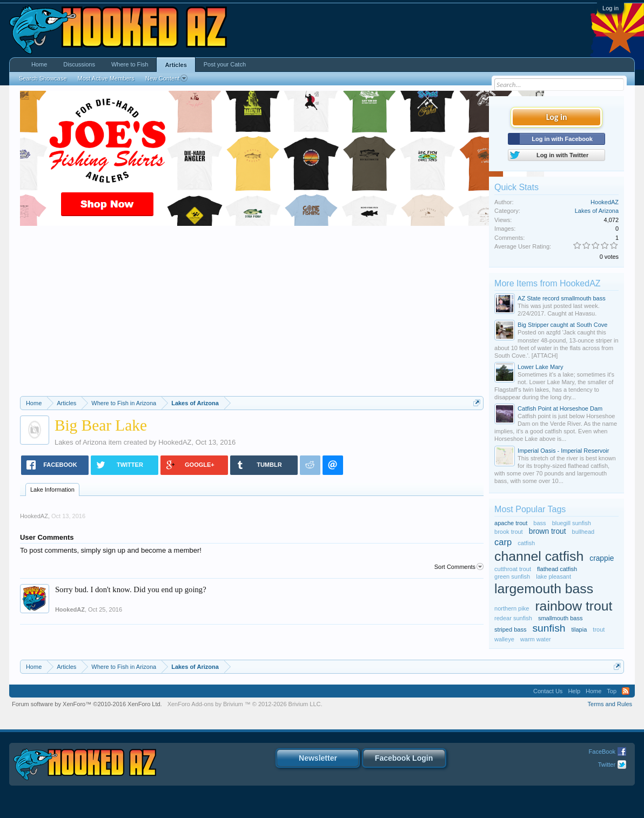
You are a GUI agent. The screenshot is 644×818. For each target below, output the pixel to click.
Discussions (79, 64)
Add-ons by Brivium (245, 704)
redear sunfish (513, 618)
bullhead (583, 532)
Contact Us (548, 691)
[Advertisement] (252, 315)
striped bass (510, 629)
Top (612, 691)
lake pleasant (554, 576)
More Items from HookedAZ (548, 283)
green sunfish (512, 576)
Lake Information (52, 490)
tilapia (579, 629)
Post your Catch (225, 64)
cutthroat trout (513, 569)
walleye (504, 639)
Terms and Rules (610, 704)
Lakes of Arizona (81, 442)
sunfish (549, 628)
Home (39, 64)
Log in (611, 8)
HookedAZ (175, 442)
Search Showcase (43, 78)
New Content (167, 78)
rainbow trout (573, 606)
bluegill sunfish (572, 523)
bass (539, 523)
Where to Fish (130, 64)
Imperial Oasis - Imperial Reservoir (563, 451)
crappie (602, 558)
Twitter (607, 765)
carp (503, 542)
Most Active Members (106, 78)
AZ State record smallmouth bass (562, 298)
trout (599, 629)
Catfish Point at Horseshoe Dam (560, 408)
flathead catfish (557, 569)
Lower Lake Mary (540, 367)
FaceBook (602, 752)
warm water (536, 639)
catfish (526, 543)
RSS (626, 691)
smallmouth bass (561, 618)
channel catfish (539, 556)
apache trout (511, 523)
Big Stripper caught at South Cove (562, 325)
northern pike (512, 608)
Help (574, 691)
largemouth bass (544, 589)
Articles (176, 65)
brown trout (548, 531)
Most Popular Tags (530, 509)
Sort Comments (459, 567)
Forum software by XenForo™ (87, 704)
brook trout (509, 532)
